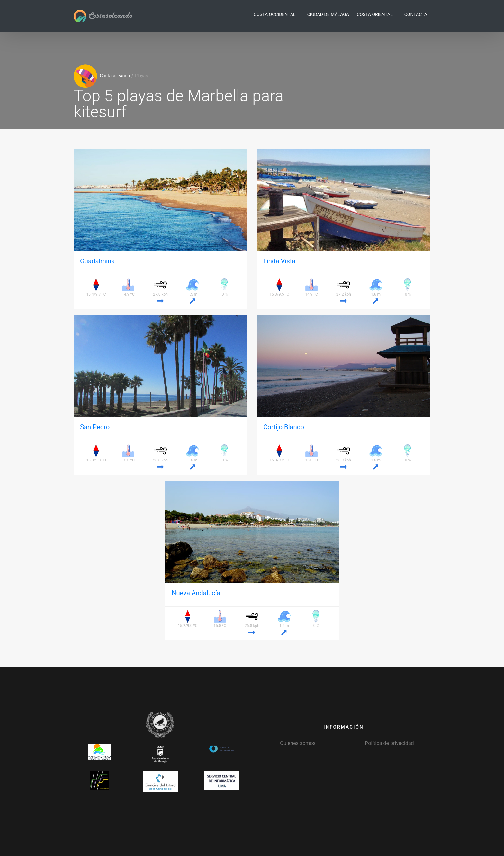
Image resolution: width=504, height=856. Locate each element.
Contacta (416, 14)
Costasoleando (103, 16)
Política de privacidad (389, 743)
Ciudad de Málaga (328, 14)
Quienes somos (298, 743)
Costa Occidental (275, 14)
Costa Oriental (375, 14)
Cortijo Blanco (284, 427)
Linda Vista (279, 261)
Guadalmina (97, 261)
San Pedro (95, 427)
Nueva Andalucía (196, 593)
